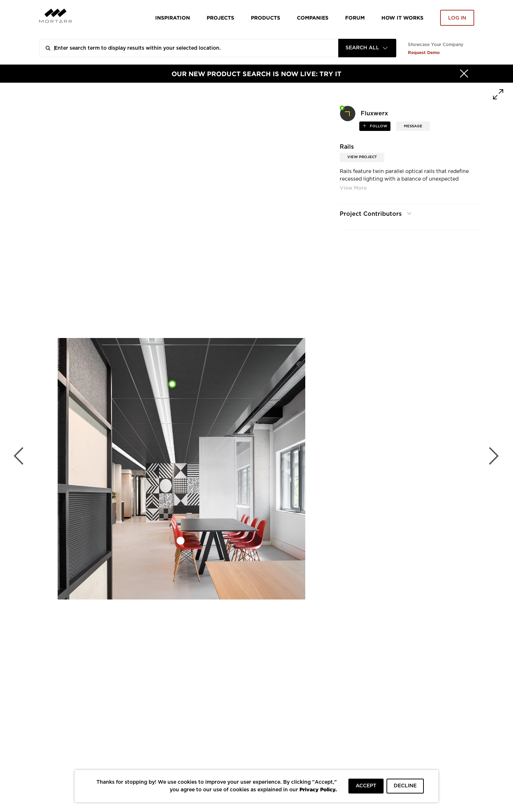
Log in (457, 18)
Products (266, 18)
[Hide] (464, 74)
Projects (220, 18)
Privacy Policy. (318, 789)
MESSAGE (413, 126)
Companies (313, 18)
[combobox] (367, 48)
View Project (362, 157)
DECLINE (405, 786)
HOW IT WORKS (402, 18)
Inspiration (173, 18)
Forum (355, 18)
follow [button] (378, 126)
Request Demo (424, 52)
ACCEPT (366, 786)
